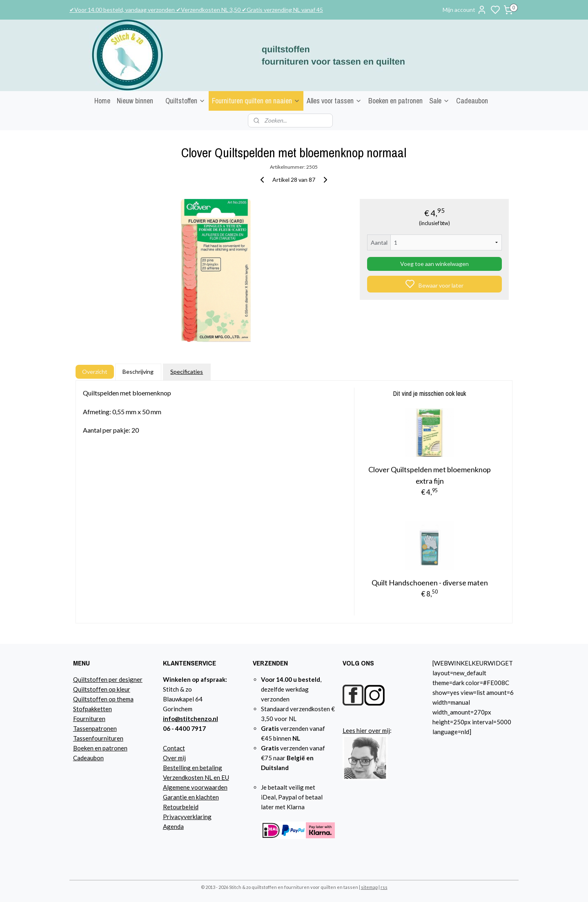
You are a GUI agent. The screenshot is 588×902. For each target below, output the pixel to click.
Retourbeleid (181, 807)
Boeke (82, 748)
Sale (439, 101)
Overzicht (95, 372)
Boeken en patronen (395, 101)
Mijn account (465, 10)
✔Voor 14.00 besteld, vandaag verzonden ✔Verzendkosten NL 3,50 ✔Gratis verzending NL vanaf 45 (196, 10)
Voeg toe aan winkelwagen (434, 264)
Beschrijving (138, 372)
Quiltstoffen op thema (103, 699)
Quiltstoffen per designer (108, 679)
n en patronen (109, 748)
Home (102, 101)
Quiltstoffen (185, 101)
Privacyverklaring (187, 817)
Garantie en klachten (191, 797)
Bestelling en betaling (193, 768)
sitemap (369, 887)
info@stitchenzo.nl (190, 719)
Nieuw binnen (135, 101)
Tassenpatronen (95, 728)
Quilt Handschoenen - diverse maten (430, 583)
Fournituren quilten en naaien (256, 101)
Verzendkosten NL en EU (196, 777)
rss (384, 887)
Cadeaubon (472, 101)
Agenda (173, 826)
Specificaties (187, 372)
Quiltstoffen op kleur (102, 689)
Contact (174, 748)
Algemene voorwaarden (195, 787)
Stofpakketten (92, 709)
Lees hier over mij (366, 730)
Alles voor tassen (334, 101)
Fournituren (89, 719)
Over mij (174, 758)
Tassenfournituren (98, 738)
